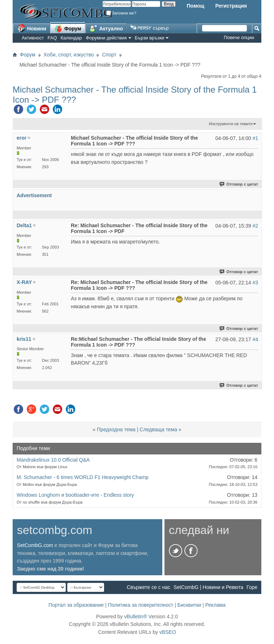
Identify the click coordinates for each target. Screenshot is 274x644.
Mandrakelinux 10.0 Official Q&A (53, 460)
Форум (68, 28)
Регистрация (231, 6)
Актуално (106, 28)
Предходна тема (116, 429)
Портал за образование (76, 605)
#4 (255, 339)
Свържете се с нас (149, 587)
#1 (255, 138)
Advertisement (34, 195)
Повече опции (239, 37)
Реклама (215, 605)
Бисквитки (189, 605)
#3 (255, 283)
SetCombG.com (35, 545)
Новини (32, 28)
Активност (33, 38)
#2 (255, 226)
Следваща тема (158, 429)
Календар (71, 38)
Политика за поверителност (141, 605)
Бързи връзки (150, 38)
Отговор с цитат (239, 184)
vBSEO (168, 632)
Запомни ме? (121, 13)
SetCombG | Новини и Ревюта (208, 587)
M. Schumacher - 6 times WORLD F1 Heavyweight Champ (83, 477)
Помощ (195, 6)
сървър (149, 28)
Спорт (109, 55)
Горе (252, 587)
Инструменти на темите (231, 124)
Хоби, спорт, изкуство (69, 55)
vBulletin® (135, 617)
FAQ (52, 38)
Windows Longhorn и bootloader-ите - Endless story (75, 495)
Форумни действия (106, 38)
